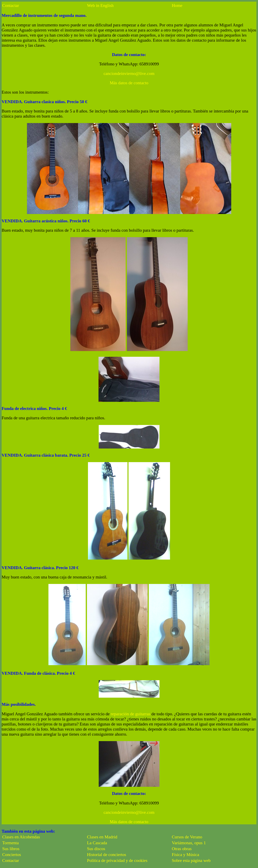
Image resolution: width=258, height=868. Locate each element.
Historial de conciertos (107, 855)
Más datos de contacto (129, 83)
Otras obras (182, 849)
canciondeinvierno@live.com (129, 74)
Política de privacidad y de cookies (117, 860)
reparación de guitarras (130, 714)
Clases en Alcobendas (21, 837)
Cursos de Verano (187, 837)
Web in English (100, 5)
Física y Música (186, 855)
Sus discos (96, 849)
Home (177, 5)
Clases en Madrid (102, 837)
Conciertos (12, 855)
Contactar (11, 5)
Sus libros (11, 849)
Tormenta (10, 843)
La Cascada (97, 843)
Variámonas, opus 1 (189, 843)
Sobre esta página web (191, 860)
